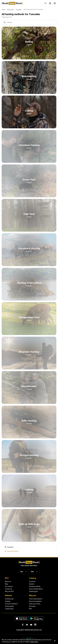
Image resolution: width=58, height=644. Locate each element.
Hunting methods (35, 586)
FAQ (30, 609)
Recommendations (35, 601)
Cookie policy (9, 609)
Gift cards (32, 606)
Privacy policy (9, 606)
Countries (32, 581)
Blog (6, 584)
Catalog (8, 601)
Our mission (9, 586)
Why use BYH (9, 591)
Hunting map (9, 599)
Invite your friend (35, 604)
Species (32, 584)
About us (8, 581)
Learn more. (34, 642)
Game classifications (36, 589)
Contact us (9, 589)
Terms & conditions (11, 604)
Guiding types (33, 591)
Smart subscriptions (36, 599)
